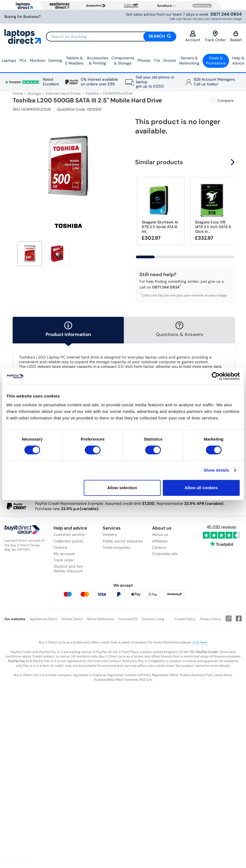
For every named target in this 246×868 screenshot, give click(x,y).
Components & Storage (123, 61)
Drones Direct (72, 619)
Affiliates (160, 541)
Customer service (69, 534)
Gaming (55, 60)
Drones (170, 60)
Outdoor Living (153, 619)
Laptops (9, 60)
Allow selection (122, 488)
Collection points (68, 541)
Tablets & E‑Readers (74, 61)
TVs (157, 60)
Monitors (37, 60)
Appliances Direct (44, 619)
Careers (159, 547)
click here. (200, 642)
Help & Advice (238, 61)
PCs (23, 60)
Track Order (215, 36)
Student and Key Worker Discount (68, 569)
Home (18, 93)
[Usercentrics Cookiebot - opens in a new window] (216, 376)
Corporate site (165, 554)
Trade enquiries (116, 547)
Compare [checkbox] (225, 100)
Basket (236, 36)
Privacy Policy (211, 619)
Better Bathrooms (101, 619)
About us (160, 534)
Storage (34, 93)
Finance (60, 547)
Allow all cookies (201, 488)
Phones (144, 60)
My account (64, 554)
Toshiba (92, 93)
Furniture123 (128, 619)
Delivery (110, 534)
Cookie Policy (185, 619)
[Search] (111, 37)
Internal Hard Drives (63, 93)
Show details (216, 470)
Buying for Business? (23, 17)
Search (160, 36)
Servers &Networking (189, 61)
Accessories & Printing (97, 61)
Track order (64, 560)
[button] (233, 162)
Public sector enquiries (123, 541)
